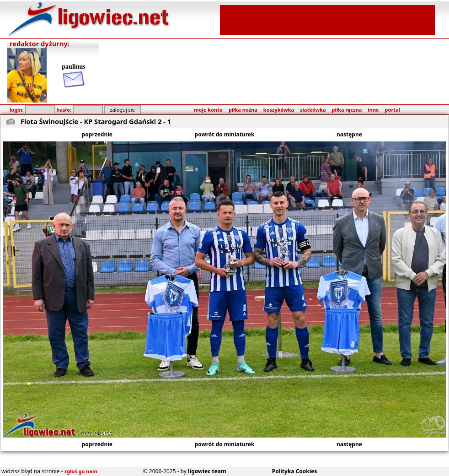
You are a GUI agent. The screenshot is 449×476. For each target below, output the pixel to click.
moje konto (208, 110)
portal (393, 110)
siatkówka (313, 110)
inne (373, 110)
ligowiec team (207, 471)
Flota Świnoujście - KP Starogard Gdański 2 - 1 (96, 121)
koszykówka (279, 110)
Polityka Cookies (295, 471)
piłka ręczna (347, 110)
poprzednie (97, 134)
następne (349, 134)
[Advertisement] (327, 19)
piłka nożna (243, 110)
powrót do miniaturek (225, 134)
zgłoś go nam (81, 471)
